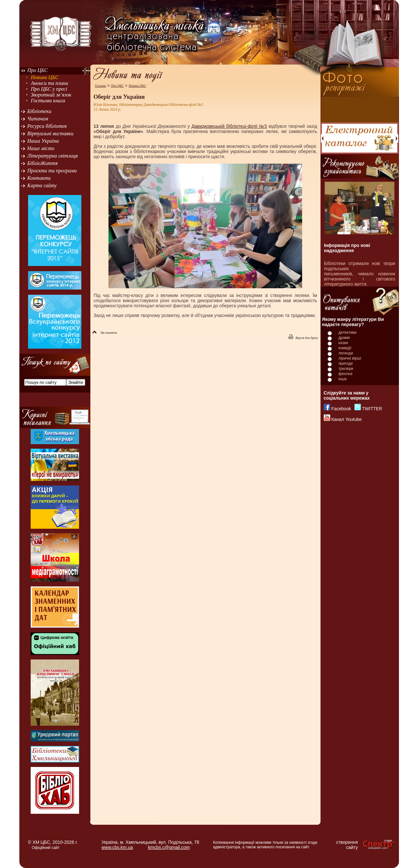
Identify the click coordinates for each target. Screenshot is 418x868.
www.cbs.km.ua (117, 847)
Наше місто (41, 148)
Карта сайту (42, 185)
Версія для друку (303, 338)
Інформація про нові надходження (347, 248)
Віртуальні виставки (51, 133)
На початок (105, 333)
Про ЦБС (38, 70)
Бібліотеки (40, 111)
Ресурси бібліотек (47, 126)
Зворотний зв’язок (51, 95)
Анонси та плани (49, 83)
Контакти (39, 178)
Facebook (341, 409)
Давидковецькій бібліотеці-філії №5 (229, 126)
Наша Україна (43, 141)
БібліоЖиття (43, 163)
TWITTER (372, 409)
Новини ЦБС (45, 77)
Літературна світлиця (53, 156)
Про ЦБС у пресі (49, 89)
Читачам (38, 119)
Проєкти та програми (52, 171)
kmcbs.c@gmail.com (169, 847)
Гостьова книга (48, 101)
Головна (100, 86)
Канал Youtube (346, 419)
